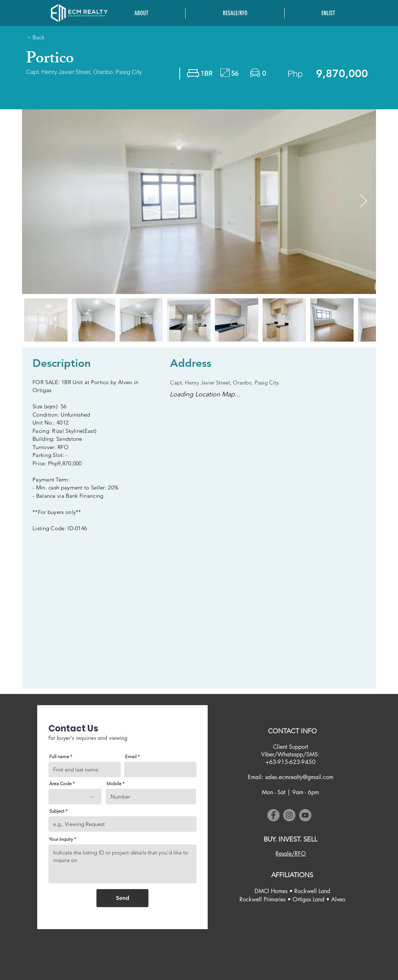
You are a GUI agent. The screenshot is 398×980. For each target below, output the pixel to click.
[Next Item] (364, 201)
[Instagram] (289, 815)
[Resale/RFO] (291, 854)
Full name (59, 757)
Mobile (114, 784)
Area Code (60, 784)
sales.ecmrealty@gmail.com (299, 777)
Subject (57, 811)
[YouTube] (305, 815)
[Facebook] (273, 815)
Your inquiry (61, 839)
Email (131, 757)
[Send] (122, 898)
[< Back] (64, 38)
